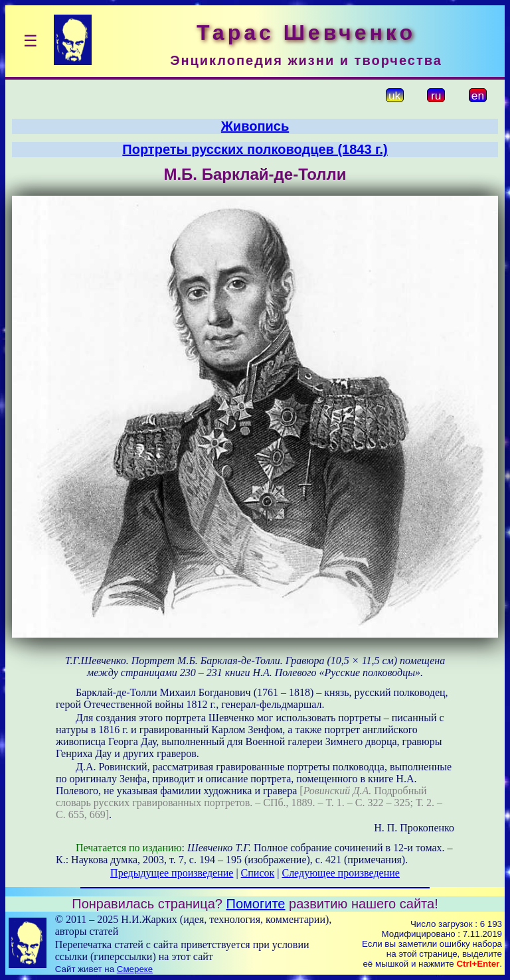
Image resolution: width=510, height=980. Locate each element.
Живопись (255, 126)
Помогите (256, 904)
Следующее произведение (340, 873)
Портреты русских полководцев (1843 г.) (255, 149)
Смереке (135, 969)
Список (258, 873)
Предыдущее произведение (172, 873)
